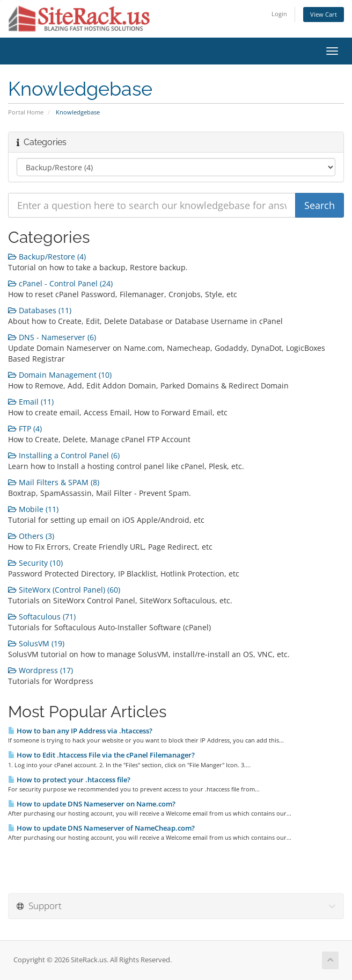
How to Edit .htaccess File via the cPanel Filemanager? (101, 755)
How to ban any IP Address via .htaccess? (80, 731)
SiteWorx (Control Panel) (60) (64, 590)
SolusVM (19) (36, 643)
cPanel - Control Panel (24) (60, 283)
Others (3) (31, 536)
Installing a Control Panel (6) (64, 455)
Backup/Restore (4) (47, 257)
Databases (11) (40, 310)
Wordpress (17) (41, 670)
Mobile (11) (33, 509)
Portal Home (26, 112)
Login (279, 14)
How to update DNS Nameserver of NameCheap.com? (101, 828)
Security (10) (35, 563)
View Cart (324, 14)
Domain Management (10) (60, 375)
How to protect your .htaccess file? (69, 780)
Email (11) (31, 402)
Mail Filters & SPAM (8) (54, 482)
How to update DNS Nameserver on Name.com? (92, 804)
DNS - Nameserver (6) (52, 337)
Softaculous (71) (42, 617)
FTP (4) (25, 428)
